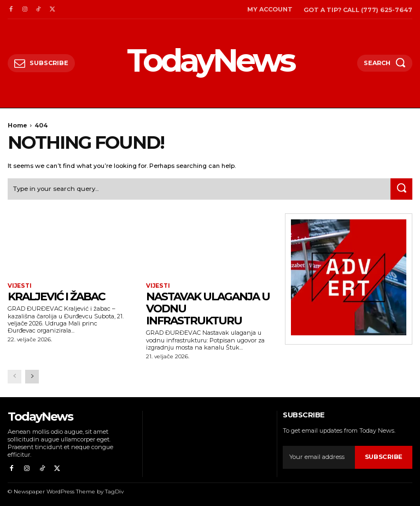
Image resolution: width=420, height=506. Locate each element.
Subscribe (384, 456)
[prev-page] (14, 376)
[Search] (401, 188)
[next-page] (32, 376)
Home (17, 125)
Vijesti (19, 286)
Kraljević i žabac (56, 296)
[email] (319, 456)
